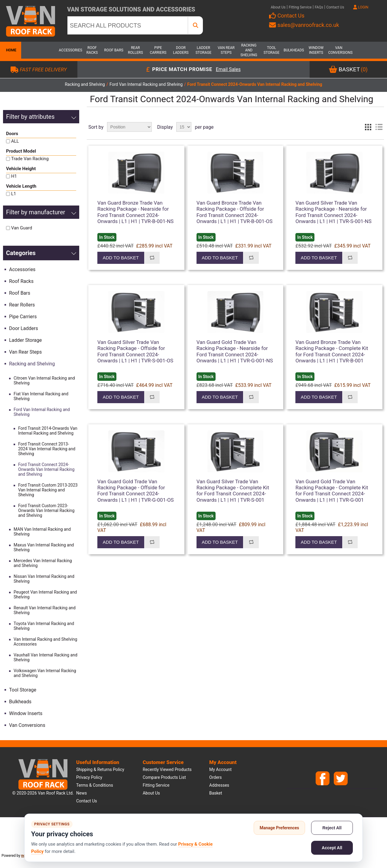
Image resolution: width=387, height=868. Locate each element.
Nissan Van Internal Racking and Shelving (44, 579)
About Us (278, 7)
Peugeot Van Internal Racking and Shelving (45, 594)
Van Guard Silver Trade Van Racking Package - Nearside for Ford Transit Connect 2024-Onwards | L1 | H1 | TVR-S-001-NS (333, 212)
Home (11, 50)
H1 (14, 176)
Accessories (70, 50)
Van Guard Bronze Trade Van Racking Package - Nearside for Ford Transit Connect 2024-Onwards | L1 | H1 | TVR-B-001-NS (135, 212)
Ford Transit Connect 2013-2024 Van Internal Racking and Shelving (47, 449)
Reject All (332, 828)
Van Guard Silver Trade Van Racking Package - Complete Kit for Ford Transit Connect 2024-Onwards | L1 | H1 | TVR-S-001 (233, 491)
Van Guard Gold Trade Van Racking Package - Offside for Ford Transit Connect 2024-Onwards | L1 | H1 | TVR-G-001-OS (136, 491)
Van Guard (22, 228)
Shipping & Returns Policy (100, 769)
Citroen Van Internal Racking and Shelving (44, 381)
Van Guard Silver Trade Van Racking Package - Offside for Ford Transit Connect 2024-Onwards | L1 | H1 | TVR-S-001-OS (135, 351)
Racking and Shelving (249, 50)
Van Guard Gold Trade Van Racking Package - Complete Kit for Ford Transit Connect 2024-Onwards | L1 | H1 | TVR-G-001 (332, 491)
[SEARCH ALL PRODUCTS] (128, 25)
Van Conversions (339, 50)
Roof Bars (114, 50)
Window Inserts (316, 50)
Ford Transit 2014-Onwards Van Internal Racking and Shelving (48, 431)
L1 (14, 194)
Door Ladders (181, 50)
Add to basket (121, 258)
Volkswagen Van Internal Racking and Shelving (45, 673)
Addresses (219, 785)
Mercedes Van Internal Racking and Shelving (43, 563)
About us (151, 793)
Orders (216, 777)
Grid (368, 127)
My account (220, 769)
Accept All (332, 848)
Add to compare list (152, 258)
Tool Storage (272, 50)
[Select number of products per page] (184, 127)
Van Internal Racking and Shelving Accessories (45, 642)
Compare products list (164, 777)
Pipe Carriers (158, 50)
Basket (216, 793)
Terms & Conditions (95, 785)
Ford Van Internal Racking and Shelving (42, 412)
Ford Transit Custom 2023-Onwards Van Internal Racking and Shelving (46, 510)
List (379, 127)
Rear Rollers (135, 50)
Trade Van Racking (30, 159)
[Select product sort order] (129, 127)
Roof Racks (92, 50)
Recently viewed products (167, 769)
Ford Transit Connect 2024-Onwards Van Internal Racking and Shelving (46, 469)
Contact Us (335, 7)
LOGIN (361, 7)
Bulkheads (294, 50)
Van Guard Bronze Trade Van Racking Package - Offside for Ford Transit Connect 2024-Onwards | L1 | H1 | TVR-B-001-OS (235, 212)
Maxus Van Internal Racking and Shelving (44, 547)
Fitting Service (300, 7)
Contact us (87, 801)
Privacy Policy (89, 777)
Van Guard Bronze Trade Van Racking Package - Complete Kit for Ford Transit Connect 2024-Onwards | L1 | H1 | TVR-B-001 (332, 351)
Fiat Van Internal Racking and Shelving (41, 396)
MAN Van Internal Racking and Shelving (42, 532)
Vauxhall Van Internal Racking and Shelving (46, 657)
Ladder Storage (204, 50)
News (81, 793)
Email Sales (228, 70)
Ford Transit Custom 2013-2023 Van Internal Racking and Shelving (48, 490)
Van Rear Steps (226, 50)
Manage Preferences (280, 828)
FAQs (319, 7)
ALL (15, 141)
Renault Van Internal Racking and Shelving (45, 610)
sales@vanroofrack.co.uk (304, 25)
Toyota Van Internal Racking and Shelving (44, 626)
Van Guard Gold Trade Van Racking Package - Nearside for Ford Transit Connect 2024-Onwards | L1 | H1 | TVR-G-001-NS (235, 351)
